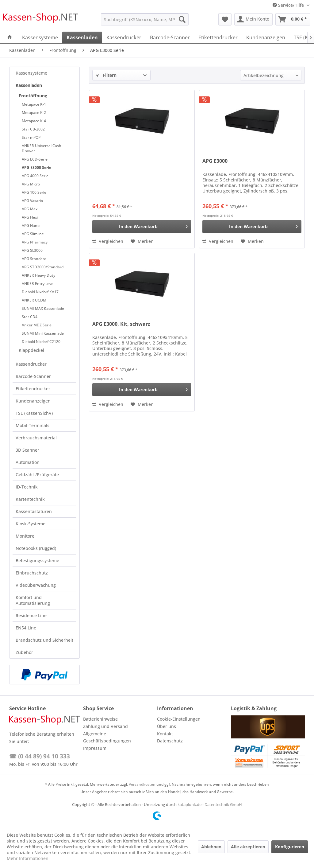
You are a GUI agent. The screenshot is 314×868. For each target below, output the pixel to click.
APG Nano (31, 226)
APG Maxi (30, 209)
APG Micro (31, 184)
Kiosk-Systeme (31, 524)
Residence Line (31, 615)
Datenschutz (170, 741)
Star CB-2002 (33, 129)
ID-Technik (27, 487)
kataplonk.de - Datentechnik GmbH (210, 804)
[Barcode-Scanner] (170, 37)
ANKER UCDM (34, 300)
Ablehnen (211, 847)
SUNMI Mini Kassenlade (43, 333)
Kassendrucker (31, 364)
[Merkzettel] (225, 19)
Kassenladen (29, 85)
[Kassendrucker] (124, 37)
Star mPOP (31, 137)
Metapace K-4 (34, 121)
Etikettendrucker (33, 389)
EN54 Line (26, 628)
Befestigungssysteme (37, 561)
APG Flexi (30, 217)
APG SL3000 (32, 250)
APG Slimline (33, 234)
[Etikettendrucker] (218, 37)
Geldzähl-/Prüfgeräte (37, 475)
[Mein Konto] (253, 19)
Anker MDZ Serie (37, 325)
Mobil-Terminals (33, 425)
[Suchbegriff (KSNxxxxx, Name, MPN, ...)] (145, 19)
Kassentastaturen (34, 511)
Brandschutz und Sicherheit (44, 640)
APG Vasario (32, 201)
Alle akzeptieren (248, 847)
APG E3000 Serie (36, 167)
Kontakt (165, 734)
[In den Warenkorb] (142, 227)
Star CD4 (30, 317)
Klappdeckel (31, 350)
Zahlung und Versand (105, 726)
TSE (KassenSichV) (34, 413)
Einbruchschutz (32, 573)
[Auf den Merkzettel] (142, 241)
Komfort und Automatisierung (33, 600)
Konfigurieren (290, 847)
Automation (28, 462)
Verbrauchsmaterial (36, 438)
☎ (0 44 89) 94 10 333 (40, 756)
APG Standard (34, 259)
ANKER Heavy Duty (38, 275)
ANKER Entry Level (38, 284)
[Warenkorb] (293, 19)
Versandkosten (142, 784)
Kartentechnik (30, 499)
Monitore (25, 536)
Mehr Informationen (28, 858)
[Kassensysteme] (40, 37)
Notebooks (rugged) (36, 548)
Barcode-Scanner (33, 376)
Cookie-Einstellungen (179, 719)
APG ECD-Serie (35, 159)
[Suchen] (182, 19)
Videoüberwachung (36, 585)
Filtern (106, 75)
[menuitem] (145, 19)
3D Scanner (27, 450)
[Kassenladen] (82, 37)
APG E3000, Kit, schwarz (121, 324)
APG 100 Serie (34, 192)
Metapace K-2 (34, 113)
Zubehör (24, 652)
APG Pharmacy (35, 242)
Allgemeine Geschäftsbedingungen (107, 737)
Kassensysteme (31, 73)
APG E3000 (215, 161)
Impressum (95, 748)
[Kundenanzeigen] (266, 37)
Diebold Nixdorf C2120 (41, 342)
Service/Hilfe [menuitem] (289, 5)
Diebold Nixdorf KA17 (40, 292)
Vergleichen (108, 241)
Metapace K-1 (34, 104)
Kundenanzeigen (33, 401)
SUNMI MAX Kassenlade (43, 308)
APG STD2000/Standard (43, 267)
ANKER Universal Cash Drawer (42, 148)
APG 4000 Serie (35, 176)
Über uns (167, 726)
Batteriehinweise (100, 719)
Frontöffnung (33, 96)
